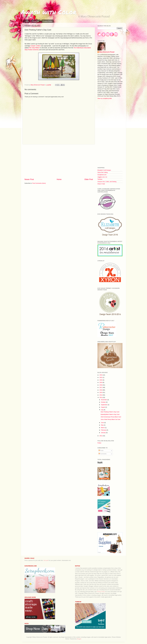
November (104, 400)
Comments (102, 454)
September (104, 405)
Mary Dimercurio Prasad (107, 52)
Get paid (46, 560)
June (103, 423)
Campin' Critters (36, 46)
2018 (101, 385)
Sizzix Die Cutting (103, 172)
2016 (101, 390)
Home (27, 21)
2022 (101, 377)
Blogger (79, 639)
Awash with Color (49, 12)
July (102, 410)
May (102, 425)
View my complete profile (105, 98)
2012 (101, 436)
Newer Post (29, 179)
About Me (36, 21)
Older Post (89, 179)
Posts (101, 451)
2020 (101, 380)
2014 (101, 395)
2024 (101, 375)
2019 (101, 382)
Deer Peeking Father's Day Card (110, 412)
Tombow (100, 179)
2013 (101, 397)
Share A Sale (101, 184)
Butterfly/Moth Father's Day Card (110, 414)
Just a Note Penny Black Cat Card (110, 419)
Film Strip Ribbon (34, 48)
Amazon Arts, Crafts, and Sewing (107, 182)
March (103, 428)
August (103, 407)
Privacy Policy (47, 21)
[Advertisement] (59, 161)
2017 (101, 387)
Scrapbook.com (102, 175)
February (104, 430)
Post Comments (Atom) (39, 183)
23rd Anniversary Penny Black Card (111, 417)
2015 (101, 392)
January (104, 433)
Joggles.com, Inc (102, 177)
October (104, 402)
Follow (99, 443)
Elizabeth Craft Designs (104, 170)
